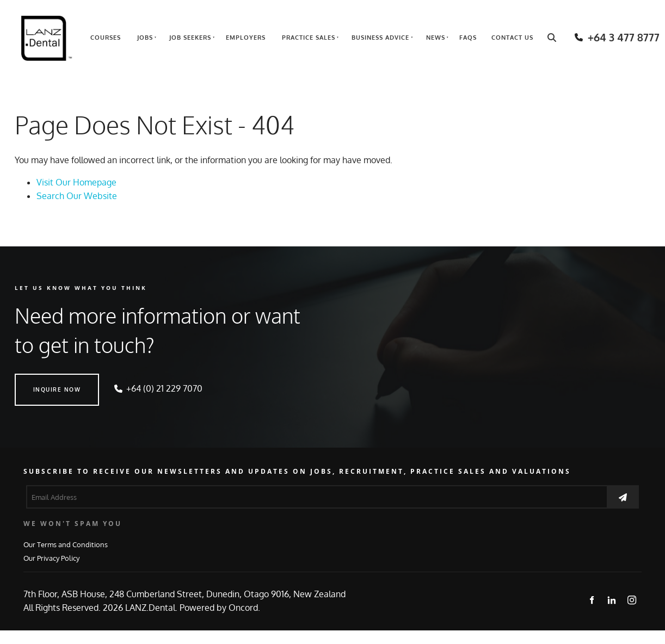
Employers (246, 38)
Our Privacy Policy (51, 558)
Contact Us (512, 38)
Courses (106, 38)
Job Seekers (190, 38)
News (436, 38)
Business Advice (380, 38)
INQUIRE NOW (39, 380)
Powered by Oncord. (220, 608)
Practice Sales (309, 38)
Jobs (145, 38)
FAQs (468, 38)
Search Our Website (77, 196)
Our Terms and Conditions (66, 544)
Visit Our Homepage (76, 182)
